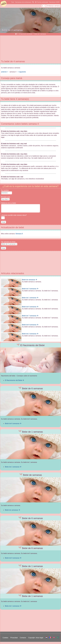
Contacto (23, 638)
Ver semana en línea (8, 242)
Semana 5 (19, 234)
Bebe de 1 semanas (13, 467)
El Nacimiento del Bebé (25, 34)
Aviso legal (40, 638)
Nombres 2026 (54, 2)
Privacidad (14, 638)
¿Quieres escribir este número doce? (14, 215)
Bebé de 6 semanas (13, 424)
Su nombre (5, 190)
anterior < (5, 72)
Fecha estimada (43, 2)
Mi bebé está (6, 197)
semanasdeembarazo (3, 4)
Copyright (32, 638)
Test (13, 2)
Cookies (6, 638)
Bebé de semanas (12, 510)
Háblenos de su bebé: (9, 203)
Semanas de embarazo (23, 2)
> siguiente (22, 72)
